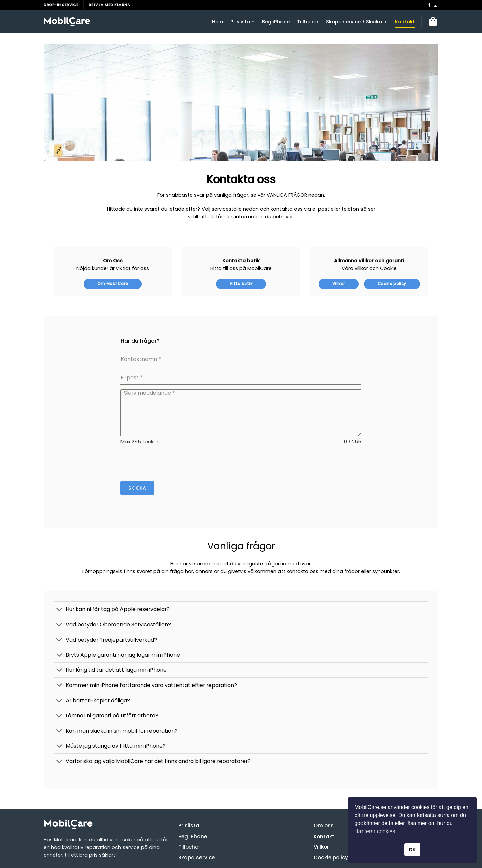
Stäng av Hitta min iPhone (212, 850)
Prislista (243, 22)
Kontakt (405, 22)
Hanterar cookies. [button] (375, 831)
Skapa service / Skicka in (357, 22)
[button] (433, 22)
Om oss (324, 796)
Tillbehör (308, 22)
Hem (217, 22)
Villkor (321, 817)
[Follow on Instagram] (436, 5)
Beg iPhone (276, 22)
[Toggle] (59, 580)
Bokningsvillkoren (61, 850)
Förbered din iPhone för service (149, 850)
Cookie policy (331, 828)
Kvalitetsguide (98, 850)
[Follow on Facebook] (430, 5)
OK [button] (412, 850)
